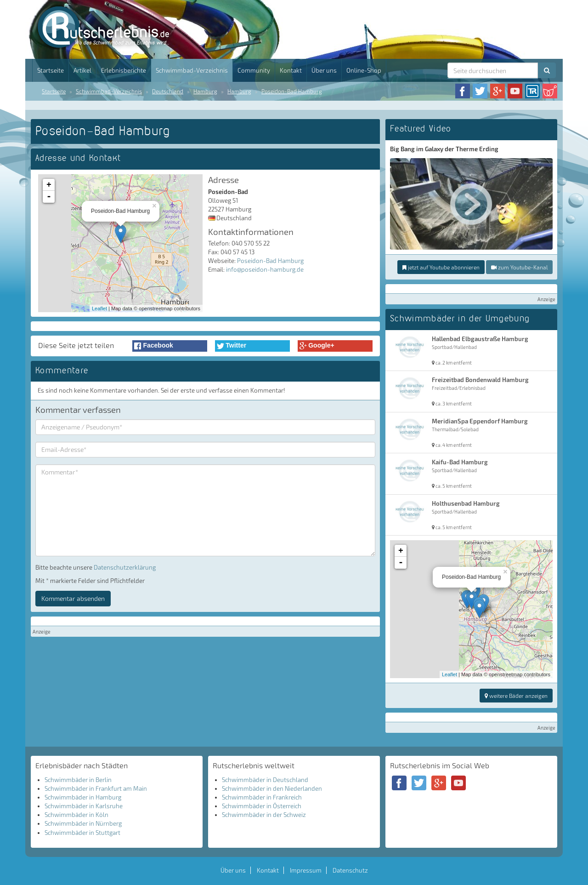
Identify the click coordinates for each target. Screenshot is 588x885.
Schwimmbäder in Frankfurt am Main (96, 788)
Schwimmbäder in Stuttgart (82, 833)
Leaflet (99, 308)
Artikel (82, 70)
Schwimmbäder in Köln (76, 815)
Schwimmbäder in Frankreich (262, 797)
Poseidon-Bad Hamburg (292, 91)
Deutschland (168, 91)
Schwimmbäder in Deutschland (265, 780)
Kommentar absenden (73, 598)
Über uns (324, 70)
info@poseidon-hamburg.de (265, 269)
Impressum (306, 870)
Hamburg (205, 91)
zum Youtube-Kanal (519, 267)
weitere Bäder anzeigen (516, 696)
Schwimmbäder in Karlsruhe (84, 806)
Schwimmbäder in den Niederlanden (272, 788)
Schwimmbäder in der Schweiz (264, 815)
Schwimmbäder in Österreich (262, 806)
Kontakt (291, 70)
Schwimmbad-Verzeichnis (192, 70)
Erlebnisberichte (124, 70)
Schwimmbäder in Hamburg (83, 797)
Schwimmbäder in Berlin (78, 780)
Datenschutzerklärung (125, 567)
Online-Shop (364, 70)
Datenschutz (350, 870)
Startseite (51, 70)
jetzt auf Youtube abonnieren (441, 267)
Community (254, 70)
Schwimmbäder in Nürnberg (83, 823)
